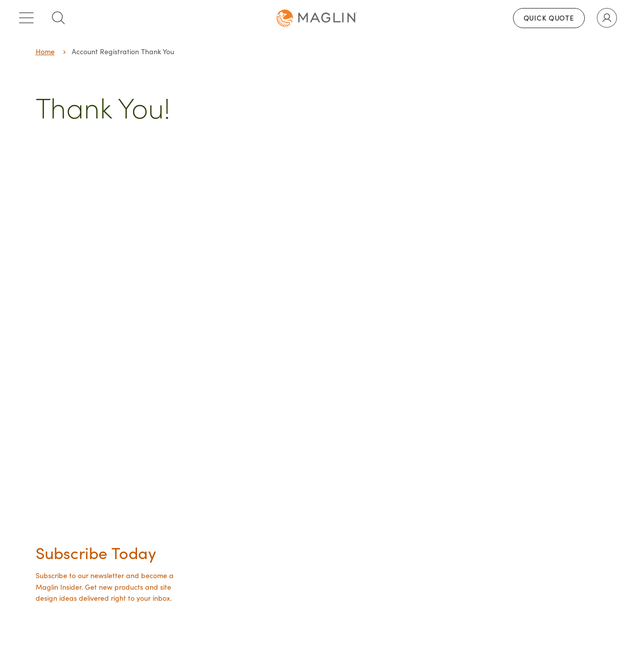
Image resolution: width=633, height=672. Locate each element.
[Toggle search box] (58, 18)
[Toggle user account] (607, 18)
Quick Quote (549, 18)
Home (45, 51)
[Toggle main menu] (26, 18)
